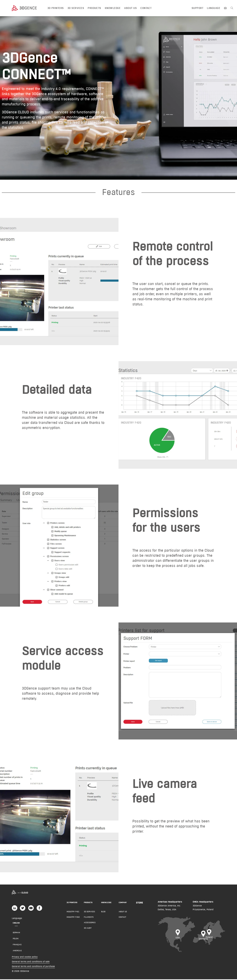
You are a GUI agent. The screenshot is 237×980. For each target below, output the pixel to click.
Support (197, 8)
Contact (146, 8)
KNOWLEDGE (106, 903)
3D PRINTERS (72, 903)
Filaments (89, 918)
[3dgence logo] (28, 8)
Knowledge (113, 8)
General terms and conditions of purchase (33, 967)
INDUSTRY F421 (73, 912)
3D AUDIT (88, 929)
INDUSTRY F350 (73, 918)
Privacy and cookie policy (25, 957)
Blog (103, 912)
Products (94, 8)
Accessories (90, 923)
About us (130, 8)
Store (139, 903)
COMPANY (123, 903)
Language (214, 8)
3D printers (56, 8)
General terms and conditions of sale (31, 962)
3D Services (76, 8)
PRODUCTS (88, 903)
